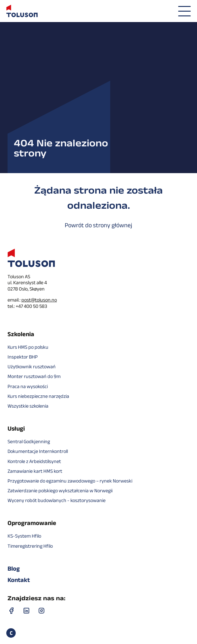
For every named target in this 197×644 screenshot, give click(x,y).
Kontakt (19, 580)
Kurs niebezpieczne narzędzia (38, 396)
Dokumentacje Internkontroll (38, 451)
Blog (14, 568)
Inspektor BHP (23, 357)
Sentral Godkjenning (29, 441)
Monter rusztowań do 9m (34, 376)
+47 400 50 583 (31, 306)
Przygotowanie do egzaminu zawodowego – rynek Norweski (70, 481)
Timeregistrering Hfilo (30, 546)
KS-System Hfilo (24, 536)
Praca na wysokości (28, 386)
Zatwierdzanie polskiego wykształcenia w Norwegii (60, 491)
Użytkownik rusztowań (32, 367)
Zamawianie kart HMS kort (35, 471)
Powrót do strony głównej (98, 225)
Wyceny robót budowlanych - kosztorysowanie (57, 500)
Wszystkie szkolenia (28, 406)
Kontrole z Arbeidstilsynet (34, 461)
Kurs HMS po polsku (28, 347)
